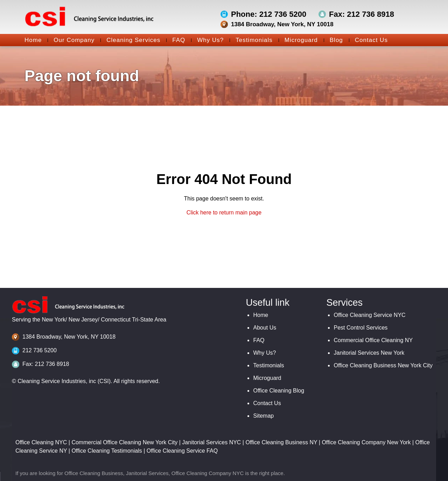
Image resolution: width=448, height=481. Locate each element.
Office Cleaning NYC (41, 442)
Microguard (298, 40)
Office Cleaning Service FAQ (182, 451)
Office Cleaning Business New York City (383, 365)
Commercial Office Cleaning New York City (124, 442)
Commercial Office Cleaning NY (373, 340)
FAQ (176, 40)
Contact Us (368, 40)
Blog (333, 40)
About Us (265, 328)
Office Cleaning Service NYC (369, 315)
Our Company (71, 40)
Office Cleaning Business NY (281, 442)
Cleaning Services (130, 40)
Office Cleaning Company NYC (208, 473)
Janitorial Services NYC (211, 442)
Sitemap (263, 416)
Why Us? (207, 40)
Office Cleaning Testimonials (107, 451)
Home (33, 40)
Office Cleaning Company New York (366, 442)
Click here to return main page (224, 213)
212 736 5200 (40, 350)
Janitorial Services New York (369, 353)
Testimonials (251, 40)
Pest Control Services (360, 328)
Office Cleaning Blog (279, 391)
